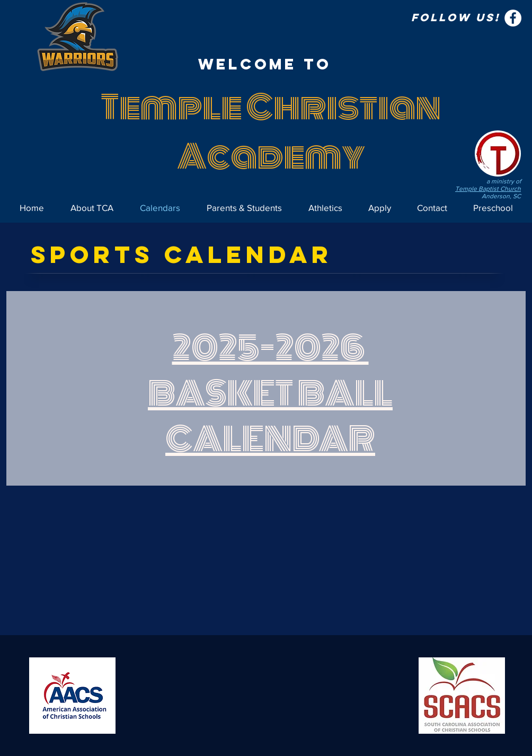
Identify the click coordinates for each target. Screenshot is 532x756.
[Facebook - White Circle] (513, 18)
